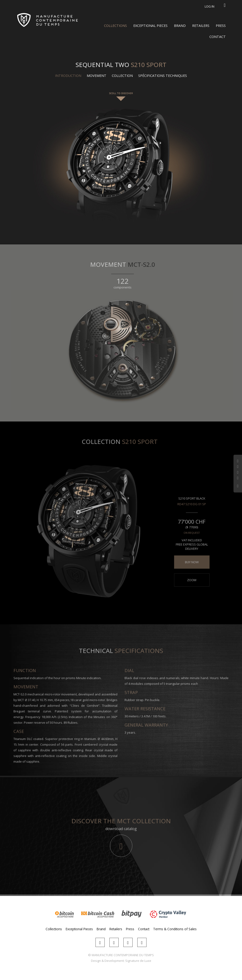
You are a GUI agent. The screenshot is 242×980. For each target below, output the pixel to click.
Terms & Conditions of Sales (175, 929)
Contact (218, 37)
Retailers (201, 26)
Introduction (68, 76)
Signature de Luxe (138, 961)
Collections (115, 26)
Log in (210, 6)
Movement (97, 76)
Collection (122, 76)
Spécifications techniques (163, 76)
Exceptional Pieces (150, 26)
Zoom (189, 580)
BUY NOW (189, 562)
